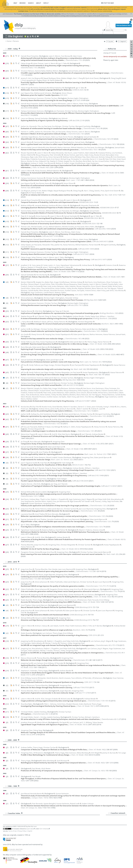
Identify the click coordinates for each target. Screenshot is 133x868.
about (38, 3)
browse (23, 3)
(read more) (105, 16)
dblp (15, 3)
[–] (107, 49)
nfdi (45, 3)
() (73, 60)
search (31, 3)
